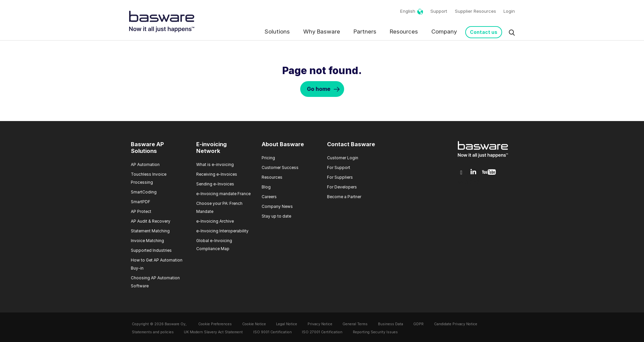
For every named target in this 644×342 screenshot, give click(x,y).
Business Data (391, 324)
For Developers (342, 187)
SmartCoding (144, 192)
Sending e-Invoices (215, 184)
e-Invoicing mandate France (223, 194)
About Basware (283, 144)
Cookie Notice (254, 324)
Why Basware (322, 32)
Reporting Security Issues (375, 332)
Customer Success (280, 167)
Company (444, 32)
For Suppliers (340, 177)
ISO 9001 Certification (273, 332)
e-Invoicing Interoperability (222, 231)
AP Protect (141, 211)
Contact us (484, 32)
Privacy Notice (320, 324)
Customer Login (343, 158)
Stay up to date (276, 216)
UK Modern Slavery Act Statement (213, 332)
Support (439, 11)
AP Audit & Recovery (151, 221)
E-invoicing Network (211, 148)
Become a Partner (344, 197)
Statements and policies (153, 332)
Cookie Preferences (215, 324)
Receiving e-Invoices (217, 174)
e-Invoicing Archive (215, 221)
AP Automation (145, 164)
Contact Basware (351, 144)
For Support (339, 167)
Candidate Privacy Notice (456, 324)
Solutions (277, 32)
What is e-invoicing (215, 164)
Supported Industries (151, 250)
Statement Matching (150, 231)
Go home (319, 89)
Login (509, 11)
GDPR (418, 324)
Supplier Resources (475, 11)
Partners (365, 32)
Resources (404, 32)
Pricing (268, 158)
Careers (269, 197)
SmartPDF (141, 202)
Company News (277, 206)
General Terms (355, 324)
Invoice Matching (147, 241)
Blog (266, 187)
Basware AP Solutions (147, 148)
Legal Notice (287, 324)
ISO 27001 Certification (322, 332)
